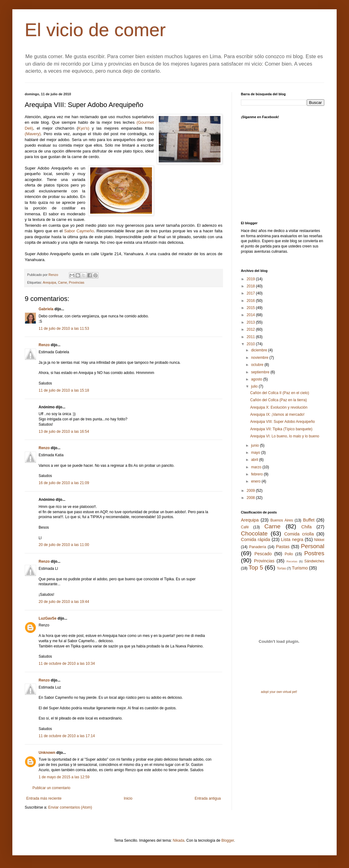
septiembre (261, 372)
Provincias (77, 282)
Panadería (257, 547)
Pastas (283, 547)
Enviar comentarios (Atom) (70, 807)
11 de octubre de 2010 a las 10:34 (67, 664)
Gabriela (46, 309)
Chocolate (254, 533)
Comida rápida (255, 539)
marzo (257, 467)
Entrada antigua (208, 798)
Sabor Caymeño (79, 231)
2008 (251, 498)
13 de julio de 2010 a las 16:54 (64, 432)
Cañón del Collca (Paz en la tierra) (278, 400)
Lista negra (292, 539)
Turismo (300, 568)
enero (256, 481)
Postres (314, 553)
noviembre (260, 358)
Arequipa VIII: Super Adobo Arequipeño (283, 422)
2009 (251, 491)
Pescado (263, 554)
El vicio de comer (95, 30)
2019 (251, 279)
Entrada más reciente (44, 798)
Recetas (292, 561)
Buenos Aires (282, 520)
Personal (313, 546)
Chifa (307, 527)
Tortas (281, 568)
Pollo (289, 554)
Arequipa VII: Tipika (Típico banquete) (281, 429)
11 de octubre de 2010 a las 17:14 (67, 736)
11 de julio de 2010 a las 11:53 (64, 329)
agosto (257, 379)
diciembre (260, 350)
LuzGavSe (48, 618)
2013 (251, 322)
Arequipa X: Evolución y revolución (279, 407)
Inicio (128, 798)
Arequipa (49, 282)
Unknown (47, 753)
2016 (251, 301)
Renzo (44, 345)
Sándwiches (314, 561)
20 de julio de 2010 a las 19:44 (64, 602)
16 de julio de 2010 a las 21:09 (64, 483)
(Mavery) (33, 134)
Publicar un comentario (51, 788)
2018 (251, 286)
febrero (257, 474)
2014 (251, 315)
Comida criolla (299, 534)
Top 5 (256, 567)
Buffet (309, 520)
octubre (258, 365)
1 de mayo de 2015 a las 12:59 (64, 777)
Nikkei (319, 540)
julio (255, 386)
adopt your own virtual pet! (279, 692)
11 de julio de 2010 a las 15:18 (64, 390)
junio (256, 445)
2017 (251, 293)
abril (255, 460)
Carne (63, 282)
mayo (256, 453)
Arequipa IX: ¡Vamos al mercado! (277, 415)
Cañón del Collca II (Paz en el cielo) (280, 393)
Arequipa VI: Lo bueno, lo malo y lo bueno (285, 436)
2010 (251, 344)
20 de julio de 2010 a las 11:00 (64, 545)
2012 (251, 329)
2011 (251, 337)
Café (245, 527)
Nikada (178, 840)
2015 (251, 308)
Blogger (228, 840)
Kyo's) (84, 128)
